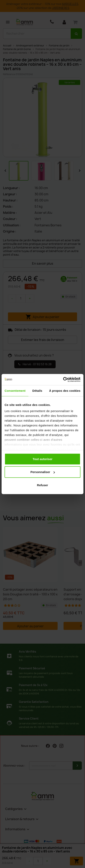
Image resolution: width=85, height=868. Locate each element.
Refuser (42, 485)
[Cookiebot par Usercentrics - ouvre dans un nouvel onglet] (63, 380)
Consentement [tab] (15, 390)
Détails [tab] (37, 390)
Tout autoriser (42, 459)
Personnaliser (43, 472)
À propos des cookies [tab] (65, 390)
